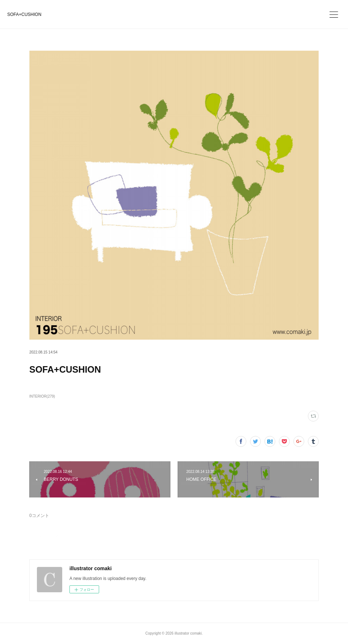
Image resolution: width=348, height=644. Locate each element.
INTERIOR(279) (42, 396)
